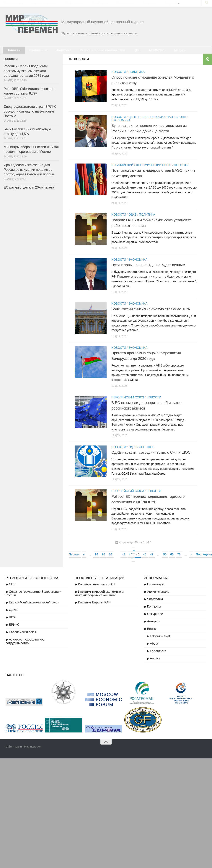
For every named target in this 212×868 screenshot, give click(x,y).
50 (165, 561)
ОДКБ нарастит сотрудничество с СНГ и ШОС (151, 458)
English (142, 5)
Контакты (84, 5)
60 (172, 561)
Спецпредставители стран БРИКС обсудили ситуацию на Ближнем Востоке (30, 116)
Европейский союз (128, 403)
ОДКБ (132, 219)
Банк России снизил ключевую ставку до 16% (151, 314)
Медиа (152, 54)
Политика (53, 54)
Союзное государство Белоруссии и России (34, 600)
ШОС (151, 453)
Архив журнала (38, 5)
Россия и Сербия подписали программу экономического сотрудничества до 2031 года (26, 76)
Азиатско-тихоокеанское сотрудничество (25, 648)
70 (179, 561)
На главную (12, 5)
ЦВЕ (116, 54)
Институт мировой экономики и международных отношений (99, 600)
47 (152, 561)
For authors (158, 657)
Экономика (32, 54)
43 (124, 561)
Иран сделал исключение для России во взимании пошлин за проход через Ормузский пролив (29, 174)
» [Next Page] (191, 561)
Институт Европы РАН (94, 609)
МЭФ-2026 (133, 54)
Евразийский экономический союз (141, 170)
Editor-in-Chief (160, 643)
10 (96, 561)
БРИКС (14, 631)
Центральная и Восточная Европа (157, 122)
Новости (12, 54)
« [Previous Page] (84, 561)
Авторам (125, 5)
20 (103, 561)
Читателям (63, 5)
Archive (155, 665)
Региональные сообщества (87, 54)
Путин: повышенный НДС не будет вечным (148, 270)
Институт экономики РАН (96, 591)
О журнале (104, 5)
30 (110, 561)
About (154, 650)
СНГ (142, 453)
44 (131, 561)
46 (145, 561)
